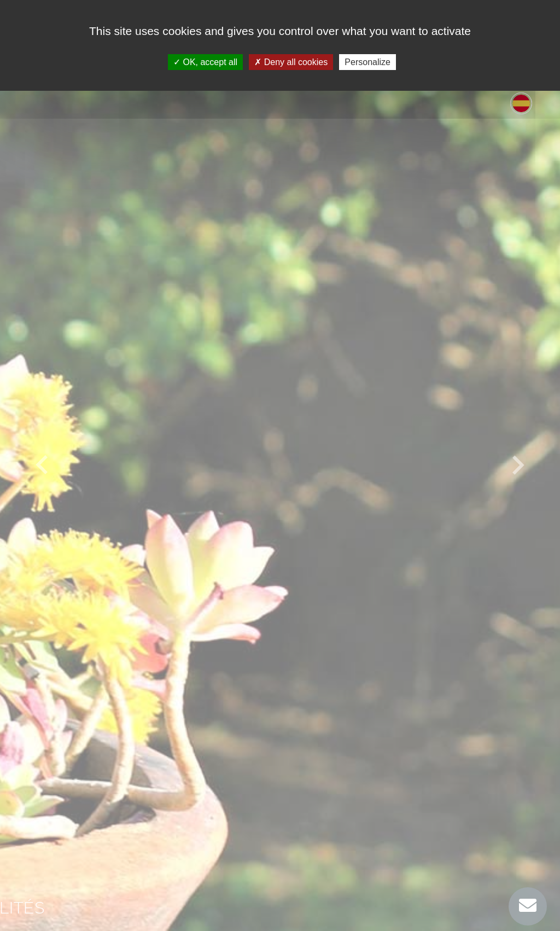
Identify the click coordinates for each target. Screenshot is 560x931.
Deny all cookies (291, 62)
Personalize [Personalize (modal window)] (367, 62)
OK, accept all (205, 62)
